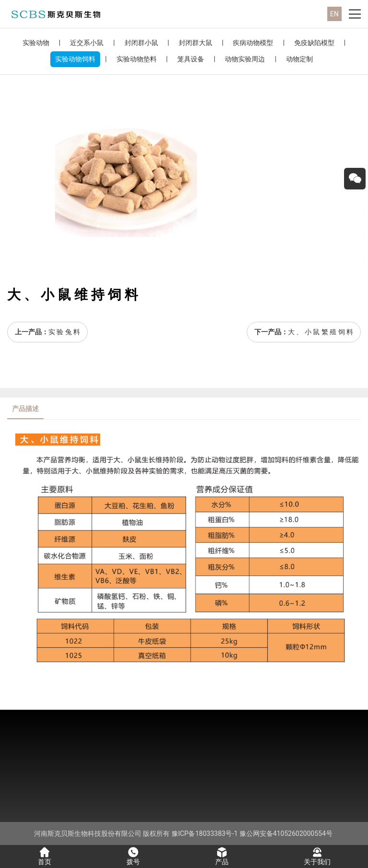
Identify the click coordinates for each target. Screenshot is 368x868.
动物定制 (299, 59)
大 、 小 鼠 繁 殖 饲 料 (321, 332)
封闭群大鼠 (195, 43)
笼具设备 (191, 59)
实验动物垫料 (137, 59)
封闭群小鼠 (141, 43)
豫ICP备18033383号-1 (205, 833)
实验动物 (36, 43)
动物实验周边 (245, 59)
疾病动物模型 (253, 43)
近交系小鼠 (87, 43)
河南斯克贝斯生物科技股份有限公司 (88, 833)
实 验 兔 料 (64, 332)
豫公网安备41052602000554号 (286, 833)
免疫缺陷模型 (314, 43)
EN (334, 14)
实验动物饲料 (75, 59)
